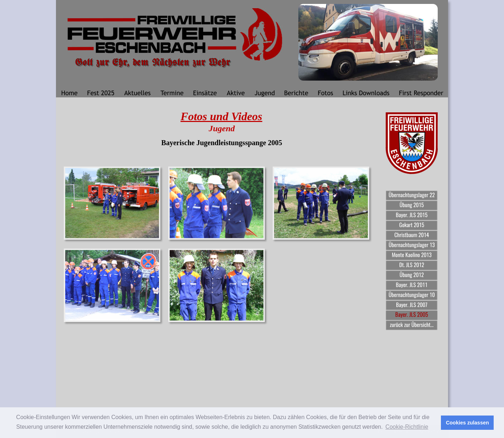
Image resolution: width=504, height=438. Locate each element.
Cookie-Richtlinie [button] (407, 427)
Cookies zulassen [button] (467, 423)
